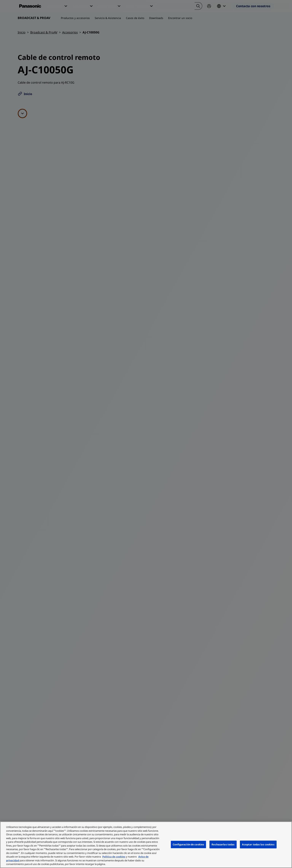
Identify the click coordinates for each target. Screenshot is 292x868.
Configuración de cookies (188, 844)
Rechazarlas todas (223, 844)
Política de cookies (114, 857)
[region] (146, 845)
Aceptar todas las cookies (258, 844)
